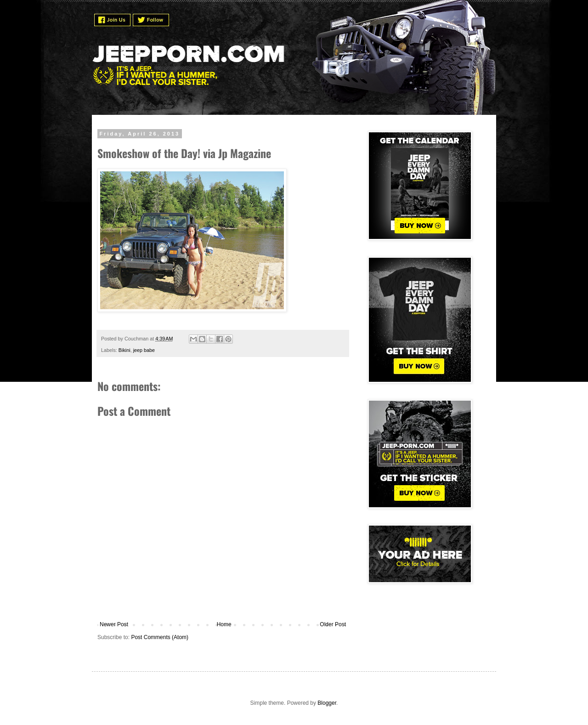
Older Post (333, 624)
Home (224, 624)
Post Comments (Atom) (160, 637)
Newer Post (114, 624)
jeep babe (144, 350)
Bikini (124, 350)
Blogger (327, 703)
